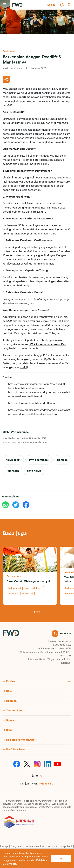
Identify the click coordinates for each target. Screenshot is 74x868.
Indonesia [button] (45, 784)
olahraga (62, 460)
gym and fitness (39, 460)
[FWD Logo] (17, 5)
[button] (51, 5)
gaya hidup (34, 471)
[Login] (51, 5)
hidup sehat (13, 460)
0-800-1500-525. (62, 645)
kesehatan (12, 471)
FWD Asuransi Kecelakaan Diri (47, 344)
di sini (23, 367)
